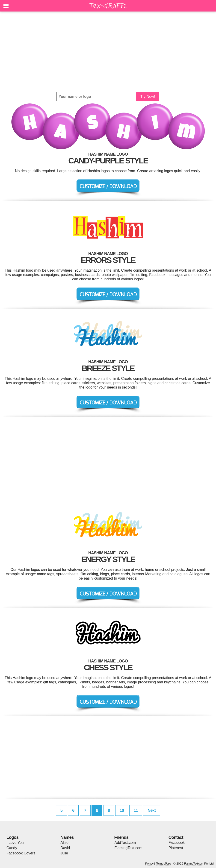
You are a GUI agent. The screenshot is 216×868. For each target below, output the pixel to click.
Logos (12, 837)
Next (152, 810)
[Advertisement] (108, 52)
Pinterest (176, 848)
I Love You (15, 843)
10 (122, 810)
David (65, 848)
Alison (65, 843)
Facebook (177, 843)
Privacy (149, 864)
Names (67, 837)
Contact (176, 837)
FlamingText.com (129, 848)
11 (136, 810)
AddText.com (125, 843)
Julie (64, 853)
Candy (12, 848)
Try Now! (148, 97)
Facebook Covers (21, 853)
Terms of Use (163, 864)
